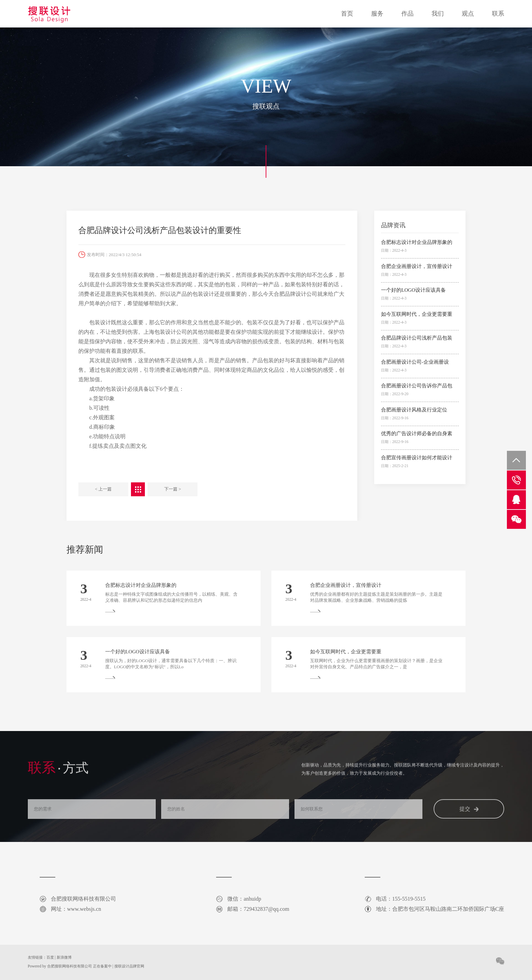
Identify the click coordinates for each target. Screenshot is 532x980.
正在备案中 (102, 966)
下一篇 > (173, 489)
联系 (498, 14)
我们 (438, 14)
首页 (347, 14)
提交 (469, 819)
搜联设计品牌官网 (129, 966)
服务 (377, 14)
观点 (468, 14)
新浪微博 (64, 957)
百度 (50, 957)
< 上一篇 (103, 489)
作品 (407, 14)
